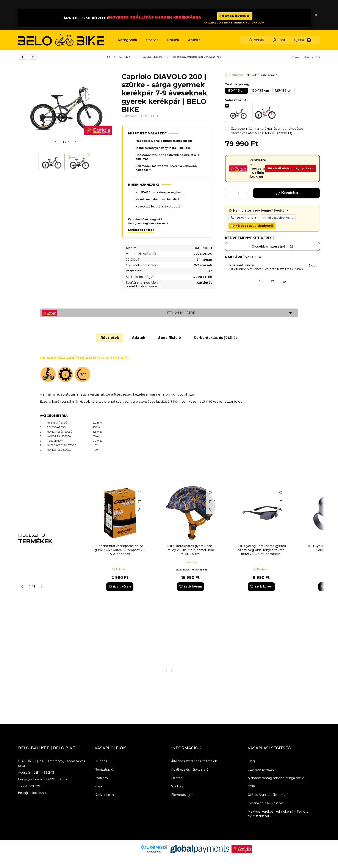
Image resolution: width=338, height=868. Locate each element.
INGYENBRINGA (235, 15)
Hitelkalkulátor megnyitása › (290, 169)
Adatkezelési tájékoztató (190, 770)
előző (295, 58)
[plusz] (247, 194)
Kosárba (286, 194)
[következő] (75, 143)
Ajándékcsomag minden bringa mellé (276, 779)
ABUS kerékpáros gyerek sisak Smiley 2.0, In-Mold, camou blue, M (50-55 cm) (191, 551)
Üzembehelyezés (261, 770)
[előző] (56, 143)
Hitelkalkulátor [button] (180, 314)
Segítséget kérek (141, 231)
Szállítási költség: (140, 278)
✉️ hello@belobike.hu (278, 218)
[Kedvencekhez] (261, 282)
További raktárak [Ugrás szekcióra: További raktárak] (262, 76)
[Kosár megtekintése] (302, 41)
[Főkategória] (108, 58)
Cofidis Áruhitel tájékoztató (268, 796)
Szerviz (152, 41)
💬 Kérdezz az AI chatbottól (252, 226)
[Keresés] (257, 41)
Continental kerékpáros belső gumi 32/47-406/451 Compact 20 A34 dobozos (120, 551)
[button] (125, 41)
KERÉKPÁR (126, 58)
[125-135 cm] (284, 92)
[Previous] (20, 163)
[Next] (111, 163)
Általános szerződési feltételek (194, 762)
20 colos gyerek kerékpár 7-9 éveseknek (197, 58)
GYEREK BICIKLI (153, 58)
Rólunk (173, 41)
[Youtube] (48, 850)
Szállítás (177, 787)
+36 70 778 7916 (31, 787)
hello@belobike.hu (32, 794)
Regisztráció (104, 770)
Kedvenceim (104, 796)
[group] (204, 539)
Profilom (101, 779)
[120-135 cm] (260, 92)
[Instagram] (57, 850)
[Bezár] (316, 15)
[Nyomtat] (284, 282)
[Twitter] (40, 850)
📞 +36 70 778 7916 (243, 218)
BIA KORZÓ (27, 762)
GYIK (251, 787)
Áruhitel (195, 41)
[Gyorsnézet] (139, 511)
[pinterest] (33, 58)
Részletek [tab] (110, 339)
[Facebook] (22, 850)
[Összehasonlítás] (272, 282)
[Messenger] (31, 850)
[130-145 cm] (236, 92)
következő (312, 58)
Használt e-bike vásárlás (266, 804)
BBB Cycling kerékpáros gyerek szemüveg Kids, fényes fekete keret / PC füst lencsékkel (261, 551)
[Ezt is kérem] (120, 587)
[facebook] (22, 58)
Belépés (101, 762)
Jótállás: (133, 260)
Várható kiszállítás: (141, 255)
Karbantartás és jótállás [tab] (216, 339)
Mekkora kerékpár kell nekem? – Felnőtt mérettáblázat (278, 815)
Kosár (99, 787)
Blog (251, 762)
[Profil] (279, 41)
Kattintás (204, 284)
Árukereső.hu (154, 852)
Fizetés (177, 779)
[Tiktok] (66, 850)
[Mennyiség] (238, 194)
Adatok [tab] (139, 339)
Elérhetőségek (182, 796)
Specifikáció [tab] (170, 339)
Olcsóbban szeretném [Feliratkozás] (272, 247)
